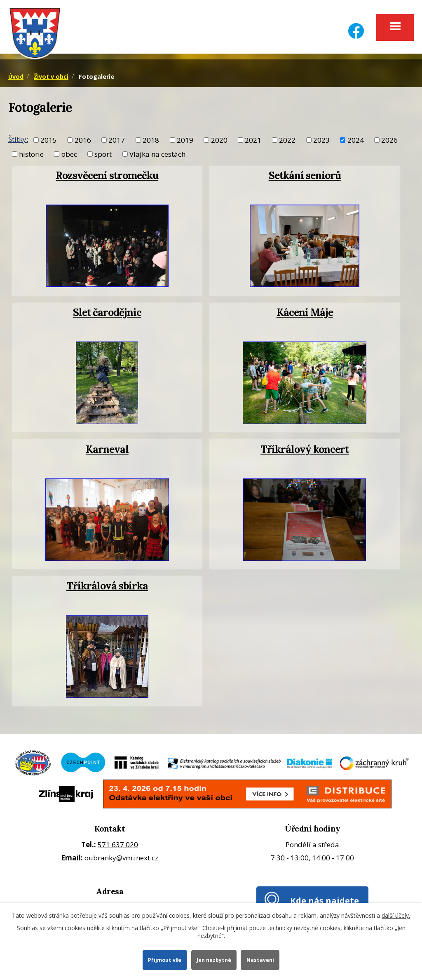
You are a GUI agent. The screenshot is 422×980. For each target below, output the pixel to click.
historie (31, 155)
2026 (389, 141)
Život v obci (51, 78)
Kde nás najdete (325, 902)
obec (69, 155)
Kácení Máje (305, 314)
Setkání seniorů (305, 177)
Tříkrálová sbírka (107, 587)
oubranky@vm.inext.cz (121, 859)
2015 (49, 141)
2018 (151, 141)
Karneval (107, 450)
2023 (321, 141)
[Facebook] (356, 26)
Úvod (16, 78)
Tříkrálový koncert (305, 450)
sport (103, 155)
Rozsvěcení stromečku (107, 177)
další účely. (396, 915)
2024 (356, 141)
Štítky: (18, 140)
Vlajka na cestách (157, 155)
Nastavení (261, 960)
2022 (287, 141)
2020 (219, 141)
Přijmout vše (164, 960)
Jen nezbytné (214, 960)
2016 (83, 141)
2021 (253, 141)
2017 (117, 141)
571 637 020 (118, 846)
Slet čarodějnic (107, 314)
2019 (185, 141)
